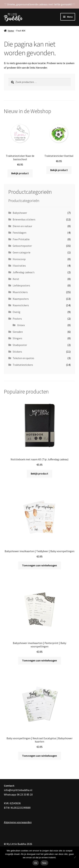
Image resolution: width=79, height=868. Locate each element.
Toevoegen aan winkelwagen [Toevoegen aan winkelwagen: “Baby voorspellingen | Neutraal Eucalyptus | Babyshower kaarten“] (39, 756)
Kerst (16, 279)
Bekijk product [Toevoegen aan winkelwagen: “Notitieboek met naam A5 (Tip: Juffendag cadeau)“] (39, 474)
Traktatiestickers (23, 365)
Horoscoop (19, 259)
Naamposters (21, 299)
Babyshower (20, 213)
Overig (17, 312)
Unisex (21, 325)
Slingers (17, 338)
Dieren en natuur (22, 226)
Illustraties (19, 266)
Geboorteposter (22, 246)
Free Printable (21, 239)
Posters (17, 319)
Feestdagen (19, 233)
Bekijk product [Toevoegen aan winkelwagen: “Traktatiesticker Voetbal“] (59, 170)
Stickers (17, 352)
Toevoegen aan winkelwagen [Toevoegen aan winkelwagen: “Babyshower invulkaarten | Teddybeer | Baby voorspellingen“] (39, 565)
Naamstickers (21, 305)
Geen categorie (22, 252)
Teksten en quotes (23, 358)
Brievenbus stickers (24, 219)
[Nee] (75, 857)
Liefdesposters (21, 285)
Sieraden (18, 332)
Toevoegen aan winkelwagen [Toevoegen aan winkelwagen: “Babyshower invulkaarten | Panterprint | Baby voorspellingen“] (39, 660)
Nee (44, 863)
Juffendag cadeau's (24, 272)
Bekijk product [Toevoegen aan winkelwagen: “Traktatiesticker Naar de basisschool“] (20, 173)
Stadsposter (20, 345)
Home (11, 31)
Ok (36, 863)
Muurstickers (20, 292)
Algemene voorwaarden (18, 822)
